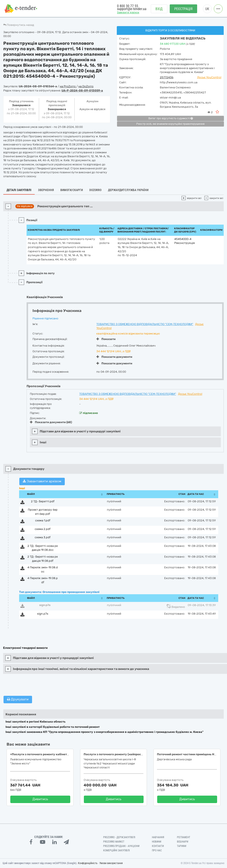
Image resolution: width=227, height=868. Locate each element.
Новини (157, 842)
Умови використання (111, 863)
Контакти (158, 846)
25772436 (167, 77)
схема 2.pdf (43, 529)
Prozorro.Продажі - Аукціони (121, 846)
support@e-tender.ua (132, 9)
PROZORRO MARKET (114, 842)
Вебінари (183, 842)
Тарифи (182, 846)
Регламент (184, 837)
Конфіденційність (88, 863)
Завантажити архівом (42, 481)
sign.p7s (45, 605)
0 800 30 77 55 (128, 6)
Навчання (158, 837)
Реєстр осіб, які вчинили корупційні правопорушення (170, 124)
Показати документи (114, 357)
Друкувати (18, 699)
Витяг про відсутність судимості (171, 118)
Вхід (159, 9)
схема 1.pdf (43, 520)
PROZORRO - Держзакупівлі (119, 837)
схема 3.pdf (43, 537)
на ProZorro (68, 86)
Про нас (157, 850)
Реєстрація (183, 9)
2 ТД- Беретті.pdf (43, 501)
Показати (106, 339)
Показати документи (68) (51, 422)
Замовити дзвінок (128, 12)
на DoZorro (86, 86)
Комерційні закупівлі (116, 850)
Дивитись (40, 799)
